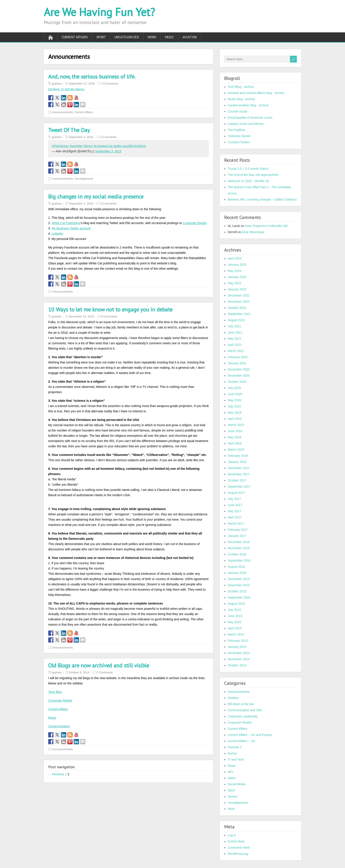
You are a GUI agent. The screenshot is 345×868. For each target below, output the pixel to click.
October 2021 (237, 308)
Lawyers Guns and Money (246, 124)
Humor (232, 753)
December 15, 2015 (81, 316)
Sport (101, 37)
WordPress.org (238, 854)
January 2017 (237, 536)
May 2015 (234, 622)
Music (170, 37)
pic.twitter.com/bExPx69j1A (127, 146)
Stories (233, 796)
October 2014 (237, 665)
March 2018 (236, 450)
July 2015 (234, 610)
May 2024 (234, 271)
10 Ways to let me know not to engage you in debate (110, 310)
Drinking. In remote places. (67, 89)
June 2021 (235, 332)
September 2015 (239, 597)
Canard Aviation (59, 726)
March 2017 (236, 523)
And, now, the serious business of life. (92, 77)
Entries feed (236, 841)
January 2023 (237, 277)
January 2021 (237, 363)
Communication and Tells (245, 710)
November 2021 (239, 302)
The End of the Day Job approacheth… (254, 175)
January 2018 (237, 462)
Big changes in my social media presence (96, 197)
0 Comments (110, 84)
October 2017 (237, 480)
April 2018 (235, 443)
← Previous (56, 774)
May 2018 (234, 437)
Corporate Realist (195, 223)
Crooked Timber (239, 142)
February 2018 (238, 456)
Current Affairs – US (241, 741)
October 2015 (237, 591)
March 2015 (236, 634)
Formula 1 (235, 747)
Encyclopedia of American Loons (250, 118)
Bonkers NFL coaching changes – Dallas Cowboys (262, 199)
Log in (232, 835)
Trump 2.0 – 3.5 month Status (248, 169)
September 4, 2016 (81, 137)
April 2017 (235, 517)
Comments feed (239, 848)
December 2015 (239, 579)
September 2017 (239, 487)
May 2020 (234, 400)
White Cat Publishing (66, 223)
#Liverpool (101, 146)
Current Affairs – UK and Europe (250, 735)
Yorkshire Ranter (239, 136)
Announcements (62, 112)
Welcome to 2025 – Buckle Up (248, 181)
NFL (231, 772)
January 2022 (237, 289)
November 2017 (239, 474)
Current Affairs (75, 37)
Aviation (190, 37)
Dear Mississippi (253, 232)
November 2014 (239, 659)
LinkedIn (58, 234)
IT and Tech (236, 759)
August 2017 (236, 493)
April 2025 (235, 258)
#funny (88, 146)
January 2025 (237, 265)
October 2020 (237, 382)
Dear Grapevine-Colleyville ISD (266, 226)
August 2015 (236, 604)
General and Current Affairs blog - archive (256, 93)
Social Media (237, 784)
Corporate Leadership (243, 716)
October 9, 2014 (79, 672)
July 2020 (234, 388)
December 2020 (239, 369)
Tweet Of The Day (69, 130)
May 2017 (234, 511)
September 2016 (239, 560)
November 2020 (239, 376)
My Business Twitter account (71, 228)
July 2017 (234, 499)
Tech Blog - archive (241, 87)
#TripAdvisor (60, 146)
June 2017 (235, 505)
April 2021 (235, 345)
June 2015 (235, 616)
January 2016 (237, 573)
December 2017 (239, 468)
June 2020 (235, 394)
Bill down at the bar (241, 704)
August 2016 (236, 567)
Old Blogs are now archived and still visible (99, 665)
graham (57, 84)
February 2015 (238, 641)
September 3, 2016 (108, 151)
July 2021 (234, 326)
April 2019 (235, 419)
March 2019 (236, 425)
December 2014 (239, 653)
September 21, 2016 (82, 84)
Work (152, 37)
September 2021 (239, 314)
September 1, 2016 (81, 204)
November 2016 (239, 548)
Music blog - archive (241, 99)
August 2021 (236, 320)
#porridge (76, 146)
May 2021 (234, 339)
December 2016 (239, 542)
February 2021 (238, 357)
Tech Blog (55, 692)
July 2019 (234, 406)
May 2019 (234, 413)
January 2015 (237, 647)
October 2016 (237, 554)
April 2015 (235, 628)
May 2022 (234, 283)
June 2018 (235, 431)
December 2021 (239, 295)
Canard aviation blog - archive (248, 105)
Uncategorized (127, 37)
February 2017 (238, 530)
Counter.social (238, 111)
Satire (232, 778)
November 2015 (239, 585)
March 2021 (236, 351)
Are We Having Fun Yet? (99, 12)
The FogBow (236, 130)
